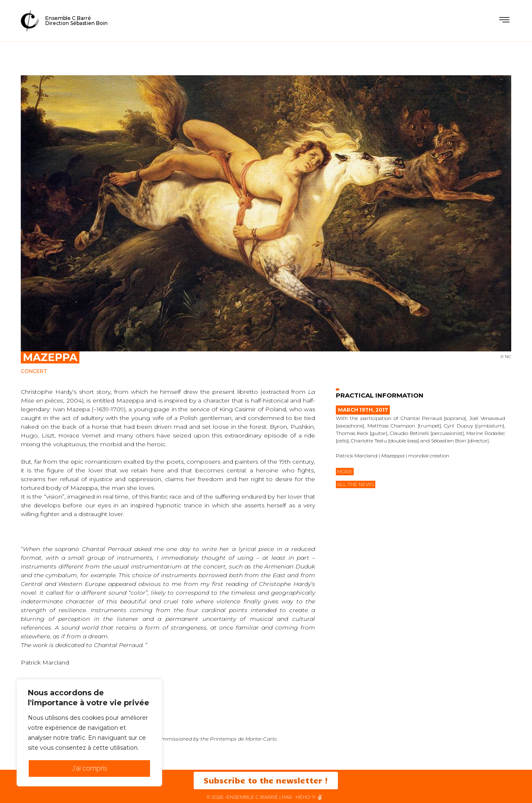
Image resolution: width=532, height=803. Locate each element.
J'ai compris (90, 768)
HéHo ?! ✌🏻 (309, 797)
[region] (89, 733)
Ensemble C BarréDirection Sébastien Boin (76, 21)
